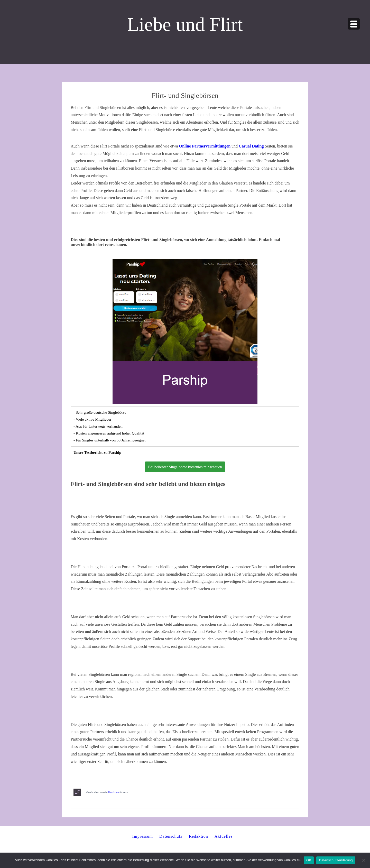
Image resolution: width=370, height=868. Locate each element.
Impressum (143, 836)
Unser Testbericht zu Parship (97, 453)
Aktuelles (224, 836)
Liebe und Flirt (185, 24)
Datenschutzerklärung (336, 860)
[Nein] (364, 860)
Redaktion (113, 792)
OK (309, 860)
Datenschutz (171, 836)
